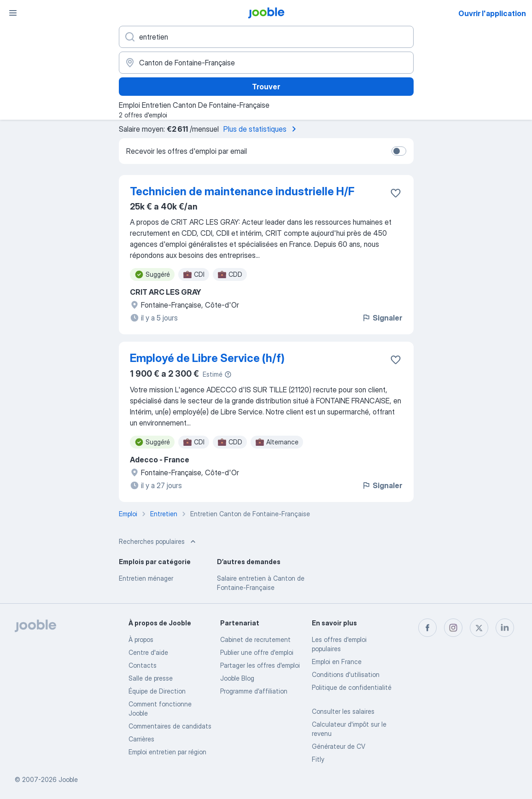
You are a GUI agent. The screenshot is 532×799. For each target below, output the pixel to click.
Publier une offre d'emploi (257, 652)
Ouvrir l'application (492, 13)
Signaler (382, 318)
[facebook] (427, 628)
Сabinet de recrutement (255, 639)
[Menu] (13, 13)
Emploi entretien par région (167, 752)
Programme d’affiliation (254, 691)
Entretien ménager (146, 578)
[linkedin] (505, 628)
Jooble (68, 779)
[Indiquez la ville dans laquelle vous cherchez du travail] (266, 63)
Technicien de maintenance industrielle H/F (242, 191)
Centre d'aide (148, 652)
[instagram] (453, 628)
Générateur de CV (339, 746)
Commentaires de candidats (170, 726)
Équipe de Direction (157, 691)
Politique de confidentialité (352, 687)
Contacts (143, 665)
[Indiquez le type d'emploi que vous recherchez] (266, 37)
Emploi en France (337, 662)
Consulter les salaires (343, 711)
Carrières (141, 739)
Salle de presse (151, 678)
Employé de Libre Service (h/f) (207, 358)
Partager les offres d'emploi (260, 665)
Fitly (318, 759)
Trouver (266, 87)
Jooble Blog (237, 678)
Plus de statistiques (261, 129)
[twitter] (479, 628)
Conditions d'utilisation (346, 674)
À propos (141, 639)
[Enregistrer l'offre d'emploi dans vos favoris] (396, 193)
